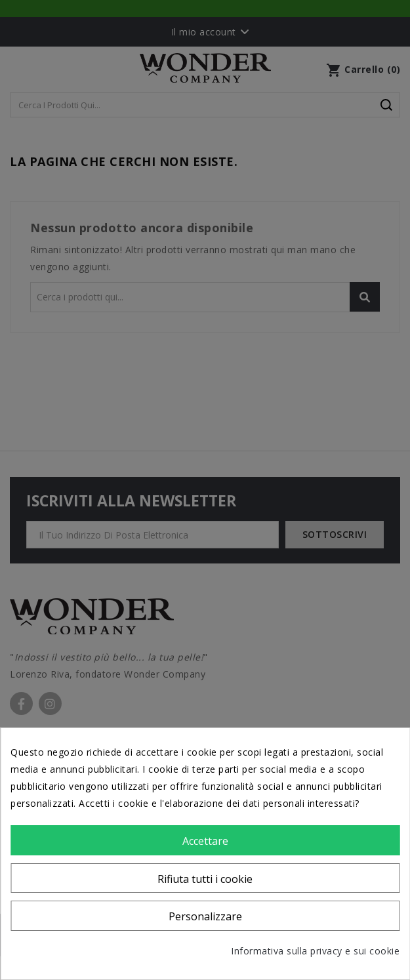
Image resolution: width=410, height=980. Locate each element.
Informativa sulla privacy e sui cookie (315, 951)
